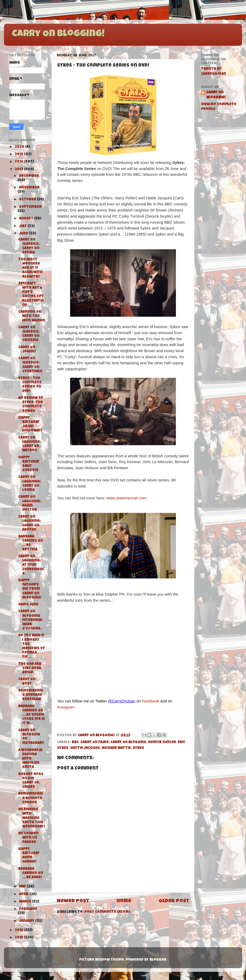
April (24, 894)
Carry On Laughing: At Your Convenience (31, 565)
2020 (20, 147)
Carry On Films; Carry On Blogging (113, 742)
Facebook (150, 701)
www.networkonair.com (126, 498)
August (27, 219)
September (30, 207)
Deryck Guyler (162, 742)
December (29, 176)
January (27, 921)
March (26, 902)
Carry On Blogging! (58, 34)
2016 (19, 930)
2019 (19, 155)
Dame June (28, 605)
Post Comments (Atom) (107, 912)
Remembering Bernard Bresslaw (31, 695)
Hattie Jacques (85, 748)
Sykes (138, 748)
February (28, 909)
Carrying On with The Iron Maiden (31, 316)
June (24, 234)
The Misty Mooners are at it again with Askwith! (30, 268)
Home (124, 901)
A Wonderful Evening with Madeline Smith (30, 759)
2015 (19, 938)
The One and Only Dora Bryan (30, 668)
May (23, 887)
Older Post (174, 901)
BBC (75, 742)
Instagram (66, 707)
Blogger (158, 960)
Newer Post (73, 901)
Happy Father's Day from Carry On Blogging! (30, 589)
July (23, 226)
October (28, 200)
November (29, 188)
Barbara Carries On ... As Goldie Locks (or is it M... (32, 715)
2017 (19, 170)
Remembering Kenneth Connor (31, 798)
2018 (19, 162)
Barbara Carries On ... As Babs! (31, 873)
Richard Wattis (116, 748)
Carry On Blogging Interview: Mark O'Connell (30, 620)
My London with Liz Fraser (28, 838)
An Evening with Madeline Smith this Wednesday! (32, 818)
